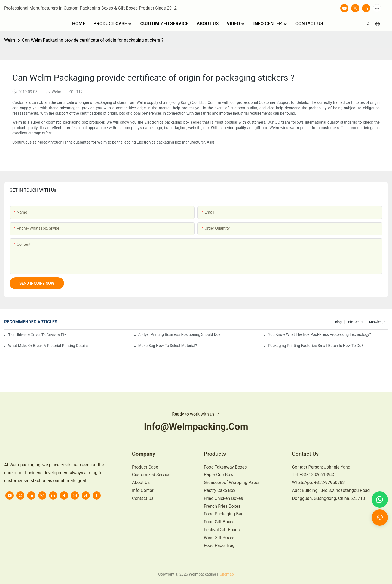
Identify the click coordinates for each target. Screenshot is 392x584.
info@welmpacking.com (196, 427)
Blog (338, 322)
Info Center (355, 322)
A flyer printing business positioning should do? (179, 334)
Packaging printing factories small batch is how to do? (316, 346)
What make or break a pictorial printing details (48, 346)
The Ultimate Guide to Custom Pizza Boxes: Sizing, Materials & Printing (37, 335)
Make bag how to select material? (168, 346)
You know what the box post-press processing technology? (319, 334)
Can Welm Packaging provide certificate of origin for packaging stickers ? (93, 40)
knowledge (377, 322)
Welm (10, 40)
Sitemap (226, 574)
